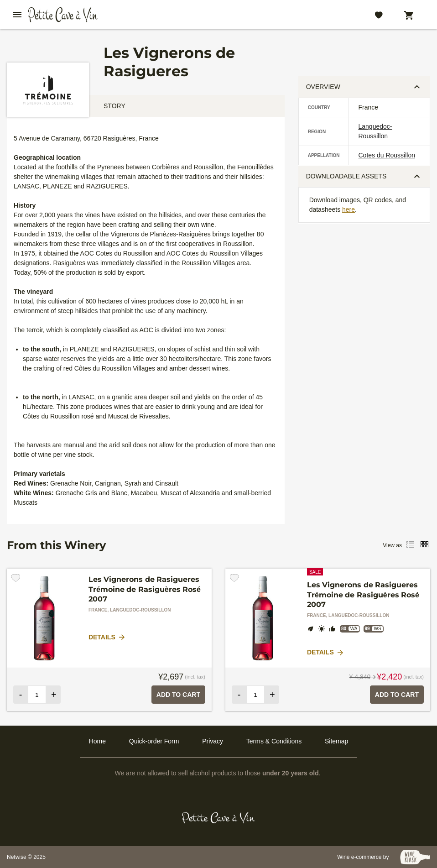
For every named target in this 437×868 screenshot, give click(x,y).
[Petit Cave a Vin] (219, 818)
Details (107, 637)
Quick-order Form (154, 741)
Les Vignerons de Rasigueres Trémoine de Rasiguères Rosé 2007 (145, 589)
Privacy (213, 741)
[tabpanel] (109, 639)
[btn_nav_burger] (17, 15)
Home (97, 741)
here (349, 209)
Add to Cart (178, 695)
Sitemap (336, 741)
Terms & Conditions (274, 741)
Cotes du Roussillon (387, 155)
